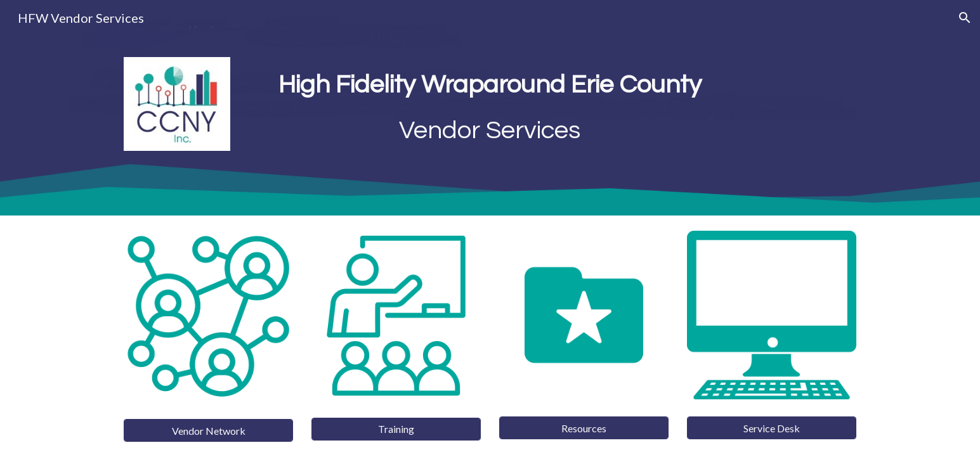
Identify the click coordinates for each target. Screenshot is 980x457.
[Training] (396, 429)
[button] (965, 18)
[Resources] (584, 428)
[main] (490, 108)
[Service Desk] (771, 428)
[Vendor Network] (208, 431)
